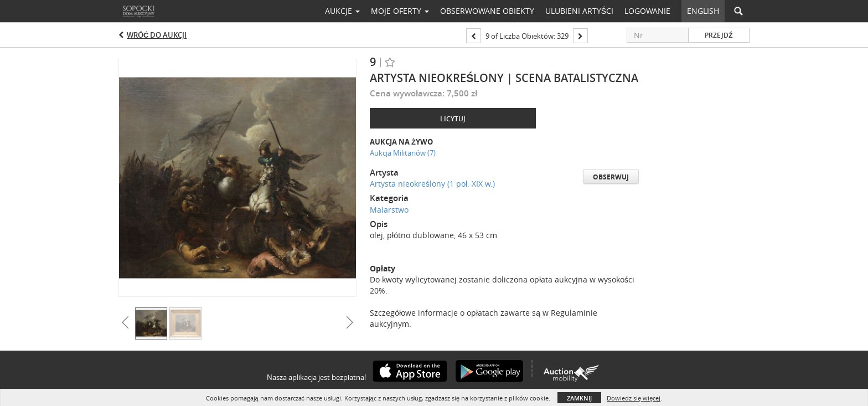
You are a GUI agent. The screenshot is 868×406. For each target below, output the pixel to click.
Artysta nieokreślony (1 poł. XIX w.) (432, 184)
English (703, 11)
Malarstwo (389, 210)
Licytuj (453, 119)
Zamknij (579, 398)
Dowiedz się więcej (634, 398)
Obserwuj (611, 177)
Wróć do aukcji (157, 35)
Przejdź (719, 35)
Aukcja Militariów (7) (403, 153)
